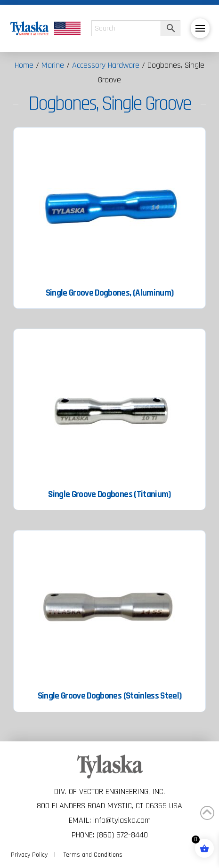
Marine (53, 65)
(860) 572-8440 (122, 835)
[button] (200, 28)
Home (24, 65)
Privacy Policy (29, 855)
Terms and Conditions (93, 855)
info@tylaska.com (122, 820)
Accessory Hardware (106, 65)
